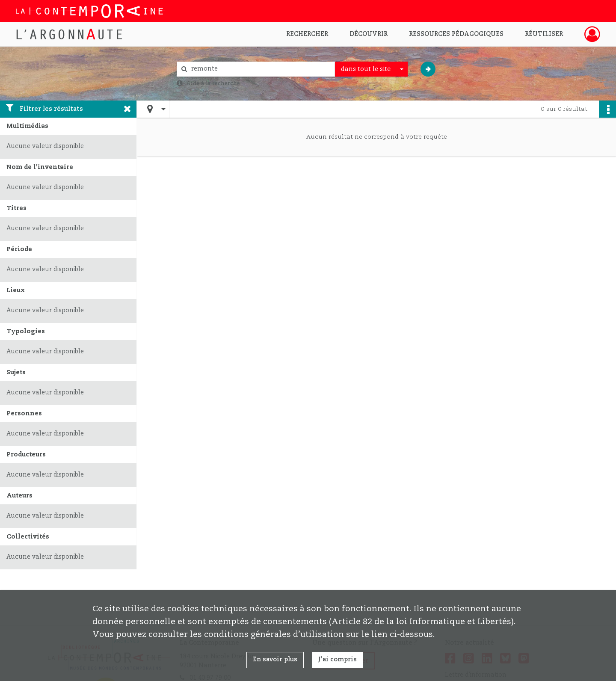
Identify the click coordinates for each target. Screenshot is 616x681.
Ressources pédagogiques (456, 34)
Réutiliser (544, 34)
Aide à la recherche (213, 83)
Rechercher (307, 34)
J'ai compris (338, 660)
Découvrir (369, 34)
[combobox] (371, 69)
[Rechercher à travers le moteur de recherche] (260, 69)
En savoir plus (275, 660)
